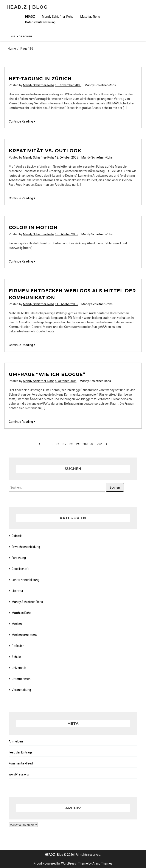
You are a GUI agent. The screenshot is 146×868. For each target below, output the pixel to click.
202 (99, 444)
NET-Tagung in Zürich (40, 79)
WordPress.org (19, 774)
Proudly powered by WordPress (55, 863)
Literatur (17, 591)
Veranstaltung (21, 690)
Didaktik (17, 536)
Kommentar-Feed (21, 763)
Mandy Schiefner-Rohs (58, 17)
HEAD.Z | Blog (27, 7)
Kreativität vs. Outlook (45, 151)
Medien (17, 624)
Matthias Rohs (90, 17)
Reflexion (18, 646)
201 (92, 444)
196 (57, 444)
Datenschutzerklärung (40, 22)
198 (71, 444)
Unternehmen (21, 679)
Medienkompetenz (25, 635)
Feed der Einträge (21, 752)
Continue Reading (22, 122)
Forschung (19, 558)
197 (64, 444)
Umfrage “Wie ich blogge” (47, 374)
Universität (19, 668)
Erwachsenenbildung (26, 547)
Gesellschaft (20, 569)
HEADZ (30, 17)
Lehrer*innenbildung (26, 580)
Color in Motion (33, 227)
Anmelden (16, 741)
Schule (16, 657)
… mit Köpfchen (20, 37)
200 (85, 444)
